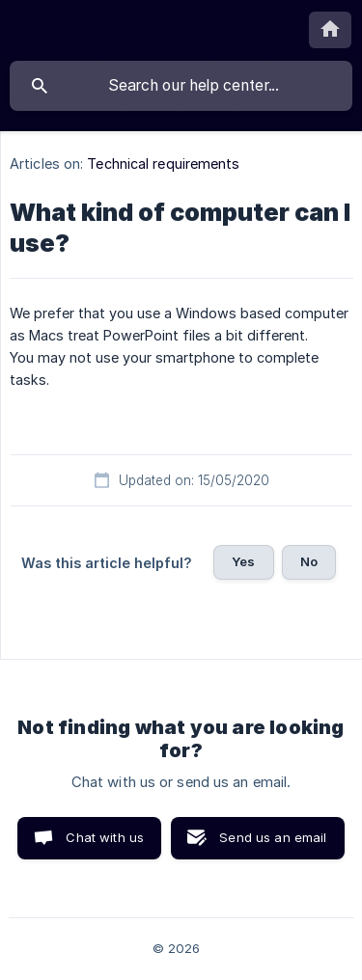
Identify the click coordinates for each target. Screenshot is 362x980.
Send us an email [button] (273, 837)
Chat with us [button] (105, 837)
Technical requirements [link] (163, 163)
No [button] (309, 561)
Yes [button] (243, 561)
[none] (330, 30)
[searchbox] (181, 86)
